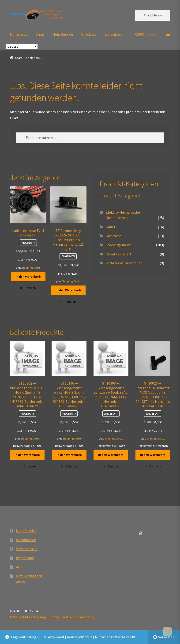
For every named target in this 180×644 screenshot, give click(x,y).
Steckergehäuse (118, 245)
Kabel (110, 227)
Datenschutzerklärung (28, 617)
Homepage (19, 34)
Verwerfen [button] (166, 637)
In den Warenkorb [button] (28, 277)
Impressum (25, 558)
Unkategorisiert (119, 254)
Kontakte (113, 236)
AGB (19, 567)
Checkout (89, 34)
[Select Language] (22, 46)
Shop (40, 34)
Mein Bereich (63, 34)
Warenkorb (113, 34)
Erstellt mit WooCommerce (72, 617)
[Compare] (28, 288)
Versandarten (27, 549)
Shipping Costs (31, 268)
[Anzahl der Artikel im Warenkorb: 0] (140, 533)
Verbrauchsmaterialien (124, 263)
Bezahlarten (26, 540)
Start (19, 58)
